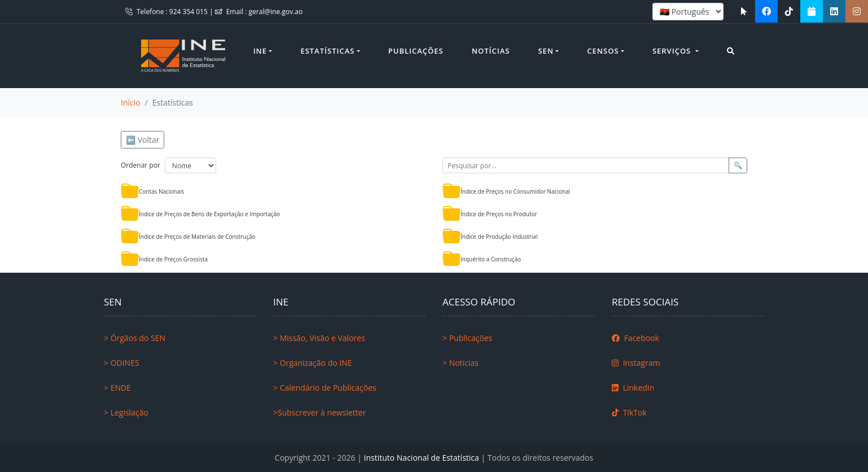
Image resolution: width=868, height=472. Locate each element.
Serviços (673, 51)
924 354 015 (189, 12)
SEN (546, 51)
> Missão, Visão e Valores (319, 338)
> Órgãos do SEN (135, 338)
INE (260, 51)
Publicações (416, 51)
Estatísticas (327, 51)
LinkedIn (633, 388)
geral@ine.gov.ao (276, 12)
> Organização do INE (313, 363)
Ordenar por (141, 165)
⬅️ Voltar (143, 140)
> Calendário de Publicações (325, 388)
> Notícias (461, 363)
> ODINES (122, 363)
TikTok (629, 412)
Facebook (635, 338)
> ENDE (117, 388)
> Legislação (126, 412)
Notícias (491, 51)
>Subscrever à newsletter (319, 412)
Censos (603, 51)
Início (131, 102)
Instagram (636, 363)
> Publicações (467, 338)
